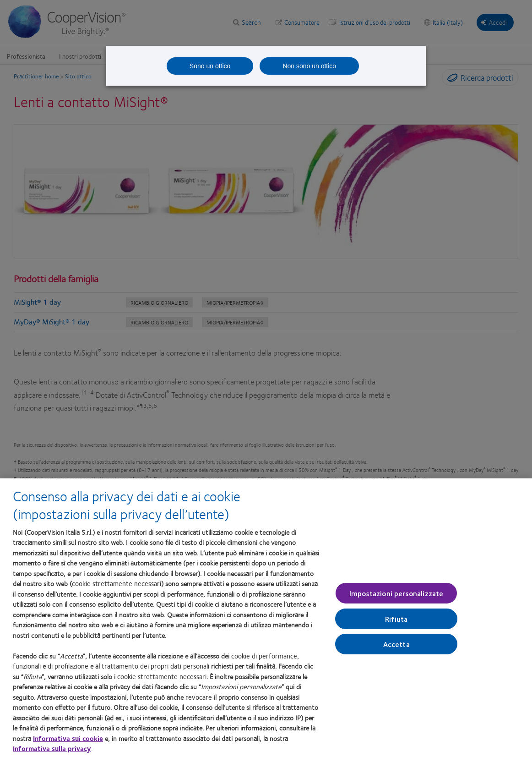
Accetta (396, 647)
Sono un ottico (210, 66)
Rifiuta (396, 622)
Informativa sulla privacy (52, 751)
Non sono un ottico (309, 66)
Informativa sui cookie (68, 741)
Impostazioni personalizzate (396, 596)
